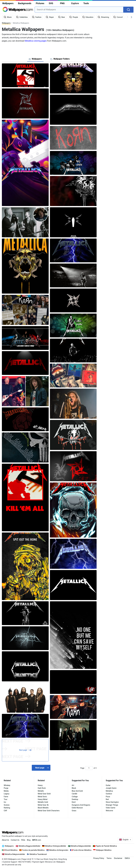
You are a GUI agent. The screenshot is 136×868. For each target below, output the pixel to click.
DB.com (37, 840)
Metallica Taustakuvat (38, 854)
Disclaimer (118, 858)
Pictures (40, 3)
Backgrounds (25, 3)
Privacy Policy (99, 858)
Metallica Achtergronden (59, 850)
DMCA (127, 858)
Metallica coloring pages (36, 41)
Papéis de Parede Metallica (106, 846)
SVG (51, 3)
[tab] (35, 59)
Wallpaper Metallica (104, 850)
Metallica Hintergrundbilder (56, 846)
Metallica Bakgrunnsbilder (15, 854)
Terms (109, 858)
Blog (29, 840)
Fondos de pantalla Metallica (33, 850)
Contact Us (15, 840)
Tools (86, 3)
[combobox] (79, 10)
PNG (62, 3)
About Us (5, 840)
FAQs (23, 840)
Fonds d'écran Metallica (82, 850)
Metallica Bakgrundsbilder (81, 846)
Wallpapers (8, 3)
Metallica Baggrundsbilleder (29, 846)
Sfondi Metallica (11, 850)
